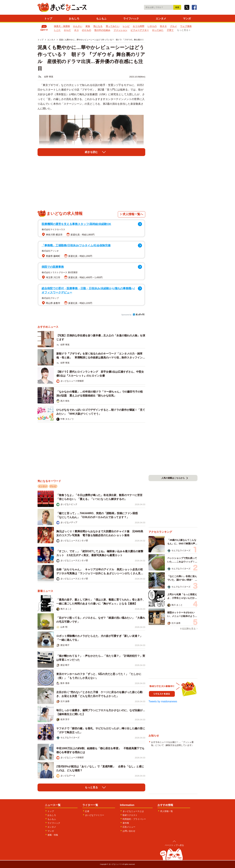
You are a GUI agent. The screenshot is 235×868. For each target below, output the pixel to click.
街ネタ (163, 26)
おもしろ (74, 19)
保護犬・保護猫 (62, 26)
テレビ (53, 486)
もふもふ (101, 19)
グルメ (173, 26)
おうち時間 (139, 26)
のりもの (86, 30)
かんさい (78, 26)
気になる (98, 26)
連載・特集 (53, 835)
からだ (67, 30)
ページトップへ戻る (174, 845)
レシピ (126, 26)
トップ (48, 19)
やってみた (158, 30)
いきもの (152, 26)
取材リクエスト (130, 815)
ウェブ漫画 (186, 26)
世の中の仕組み (102, 30)
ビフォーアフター (140, 30)
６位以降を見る (188, 629)
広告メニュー (129, 827)
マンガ (187, 19)
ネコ (76, 30)
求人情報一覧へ (133, 214)
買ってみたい (113, 26)
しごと (57, 30)
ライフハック (131, 19)
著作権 (126, 823)
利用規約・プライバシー (134, 819)
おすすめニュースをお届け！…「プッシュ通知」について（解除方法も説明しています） (172, 744)
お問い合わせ (129, 831)
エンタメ (161, 19)
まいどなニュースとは (133, 811)
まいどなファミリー (95, 815)
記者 (87, 811)
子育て (170, 30)
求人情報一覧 (166, 811)
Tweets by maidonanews (163, 701)
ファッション (120, 30)
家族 (88, 26)
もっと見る (183, 30)
